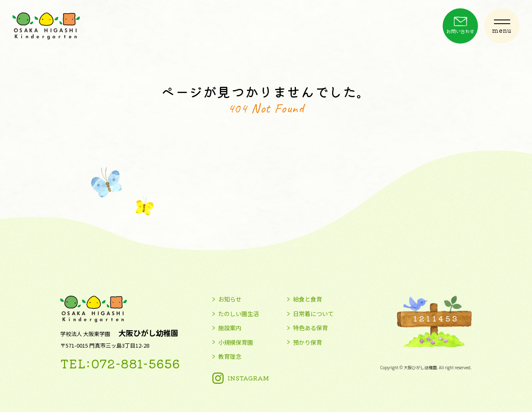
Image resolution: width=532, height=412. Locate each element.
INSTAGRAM (248, 378)
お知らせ (230, 299)
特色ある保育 (310, 328)
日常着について (313, 314)
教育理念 (230, 357)
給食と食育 (308, 299)
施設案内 (230, 328)
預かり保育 (308, 343)
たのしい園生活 (239, 314)
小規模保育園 (236, 343)
